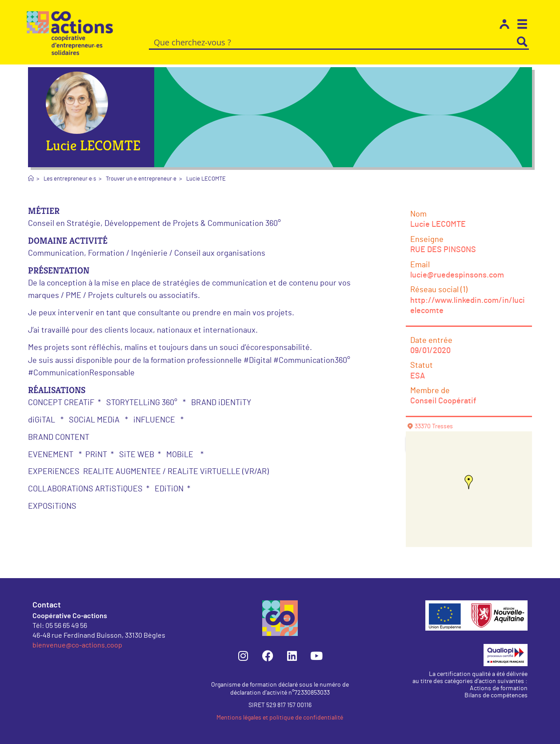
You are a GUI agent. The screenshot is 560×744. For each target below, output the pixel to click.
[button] (469, 482)
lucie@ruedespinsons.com (457, 275)
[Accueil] (31, 179)
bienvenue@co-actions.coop (77, 645)
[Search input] (333, 42)
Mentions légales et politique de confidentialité (280, 718)
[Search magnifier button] (522, 42)
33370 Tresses (434, 426)
